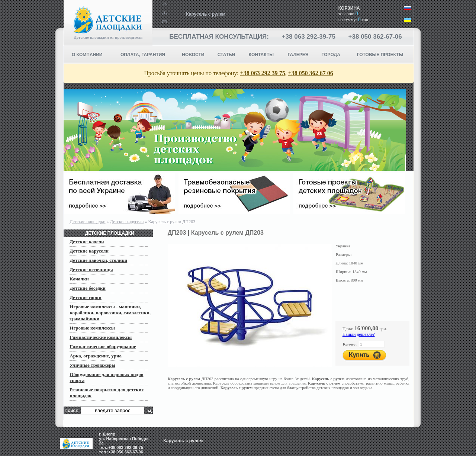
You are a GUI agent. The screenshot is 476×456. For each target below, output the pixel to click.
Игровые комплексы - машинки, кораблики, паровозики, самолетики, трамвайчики (110, 313)
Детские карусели (127, 222)
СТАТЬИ (226, 55)
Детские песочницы (91, 269)
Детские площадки (87, 222)
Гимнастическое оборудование (103, 346)
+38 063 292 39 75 (263, 73)
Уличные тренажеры (92, 365)
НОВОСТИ (193, 55)
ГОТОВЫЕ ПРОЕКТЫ (380, 55)
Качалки (79, 279)
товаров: (348, 14)
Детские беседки (88, 288)
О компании (87, 55)
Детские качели (87, 242)
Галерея (298, 55)
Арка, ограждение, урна (96, 356)
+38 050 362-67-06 (375, 37)
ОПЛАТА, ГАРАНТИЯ (143, 55)
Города (331, 55)
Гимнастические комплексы (101, 337)
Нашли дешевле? (359, 334)
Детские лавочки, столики (98, 260)
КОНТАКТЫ (261, 55)
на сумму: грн (353, 20)
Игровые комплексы (92, 328)
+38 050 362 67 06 (311, 73)
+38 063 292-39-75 (309, 37)
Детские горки (85, 297)
